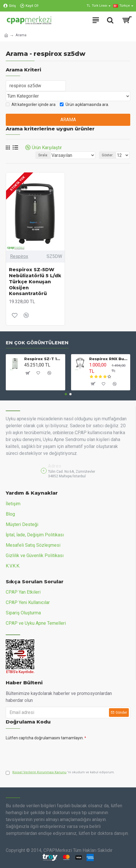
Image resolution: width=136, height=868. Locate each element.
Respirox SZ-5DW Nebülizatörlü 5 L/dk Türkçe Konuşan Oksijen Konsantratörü (35, 282)
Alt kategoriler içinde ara (31, 105)
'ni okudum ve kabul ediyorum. (60, 773)
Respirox (19, 256)
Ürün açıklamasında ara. (84, 105)
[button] (66, 394)
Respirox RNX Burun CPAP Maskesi (109, 359)
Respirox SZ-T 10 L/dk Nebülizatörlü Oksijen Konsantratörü (44, 359)
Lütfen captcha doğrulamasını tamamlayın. (45, 738)
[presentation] (46, 753)
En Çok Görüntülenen (37, 343)
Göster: (108, 155)
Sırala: (43, 155)
